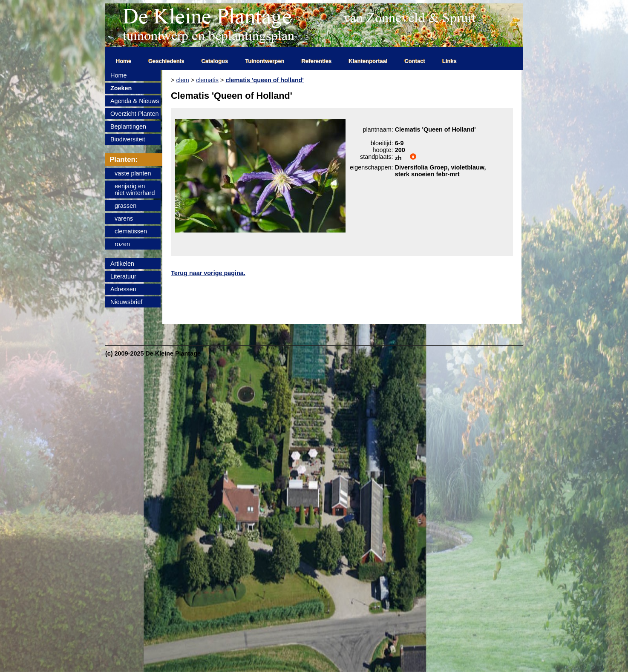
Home (124, 61)
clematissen (131, 231)
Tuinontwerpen (265, 61)
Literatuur (123, 276)
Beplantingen (128, 126)
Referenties (317, 61)
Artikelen (122, 264)
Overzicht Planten (135, 114)
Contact (415, 61)
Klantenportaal (368, 61)
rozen (122, 244)
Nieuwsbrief (126, 302)
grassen (125, 206)
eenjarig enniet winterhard (135, 190)
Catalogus (215, 61)
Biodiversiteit (128, 139)
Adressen (123, 289)
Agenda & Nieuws (135, 101)
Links (449, 61)
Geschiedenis (166, 61)
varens (124, 218)
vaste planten (133, 173)
